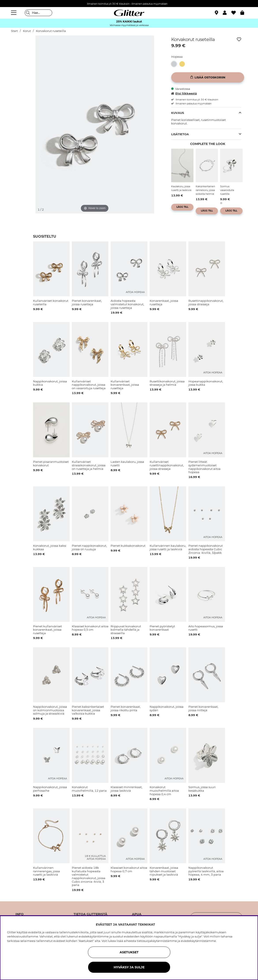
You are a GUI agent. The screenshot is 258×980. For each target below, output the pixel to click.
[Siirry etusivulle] (129, 13)
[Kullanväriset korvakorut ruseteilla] (183, 64)
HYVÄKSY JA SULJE (129, 967)
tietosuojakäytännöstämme (157, 941)
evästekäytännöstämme (198, 941)
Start (14, 31)
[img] (22, 48)
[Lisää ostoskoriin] (208, 77)
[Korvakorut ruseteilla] (175, 64)
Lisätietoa (180, 134)
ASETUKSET (129, 952)
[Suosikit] (236, 13)
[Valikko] (14, 13)
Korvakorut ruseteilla (51, 31)
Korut (27, 31)
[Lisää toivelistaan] (239, 39)
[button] (227, 13)
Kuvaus (178, 113)
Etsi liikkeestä (184, 93)
